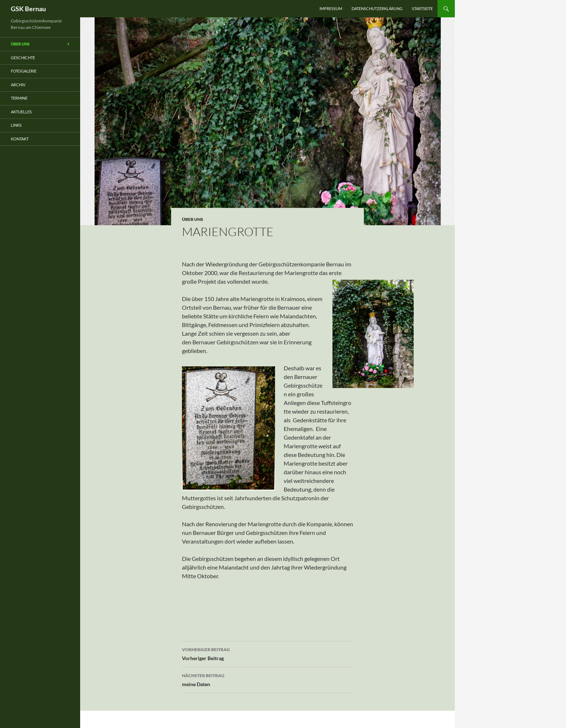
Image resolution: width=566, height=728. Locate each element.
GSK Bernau (28, 9)
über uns (193, 219)
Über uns (20, 44)
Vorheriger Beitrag (267, 653)
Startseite (422, 8)
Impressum (331, 8)
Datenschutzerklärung (377, 8)
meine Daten (267, 679)
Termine (19, 98)
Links (16, 125)
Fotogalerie (24, 71)
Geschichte (23, 58)
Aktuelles (21, 112)
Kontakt (20, 139)
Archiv (18, 85)
